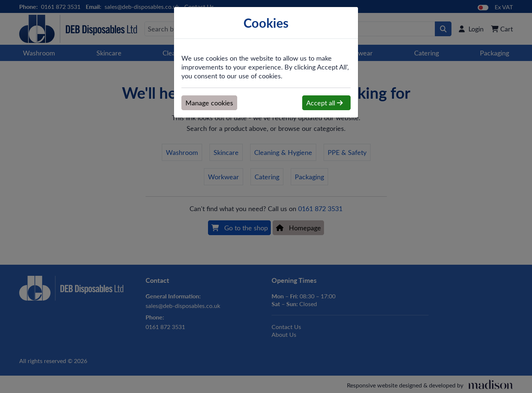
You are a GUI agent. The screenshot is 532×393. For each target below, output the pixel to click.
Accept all (325, 103)
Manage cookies (209, 103)
